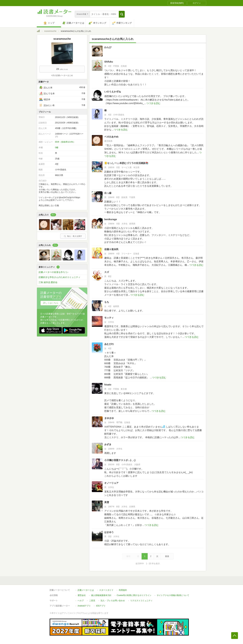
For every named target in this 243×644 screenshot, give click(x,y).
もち (107, 302)
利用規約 (123, 590)
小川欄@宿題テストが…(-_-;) (120, 460)
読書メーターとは (86, 590)
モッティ (109, 318)
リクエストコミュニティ (141, 601)
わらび (108, 47)
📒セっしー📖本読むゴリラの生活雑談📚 (126, 163)
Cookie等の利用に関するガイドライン (134, 595)
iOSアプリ (101, 606)
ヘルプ (81, 601)
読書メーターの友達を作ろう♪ (53, 272)
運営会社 (82, 595)
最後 (167, 556)
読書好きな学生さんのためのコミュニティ (59, 277)
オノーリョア (111, 483)
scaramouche (50, 31)
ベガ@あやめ (111, 137)
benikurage (111, 219)
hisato (108, 385)
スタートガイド (106, 590)
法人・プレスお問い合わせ (113, 601)
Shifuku (109, 62)
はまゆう (109, 532)
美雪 (107, 502)
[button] (122, 14)
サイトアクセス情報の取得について (173, 595)
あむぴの (109, 344)
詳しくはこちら (51, 303)
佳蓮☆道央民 (111, 249)
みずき (108, 444)
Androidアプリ (84, 606)
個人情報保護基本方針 (101, 595)
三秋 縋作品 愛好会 (48, 282)
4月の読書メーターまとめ (62, 75)
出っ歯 (108, 193)
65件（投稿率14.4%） (65, 142)
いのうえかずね (113, 92)
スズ (107, 272)
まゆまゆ (109, 418)
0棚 (57, 148)
